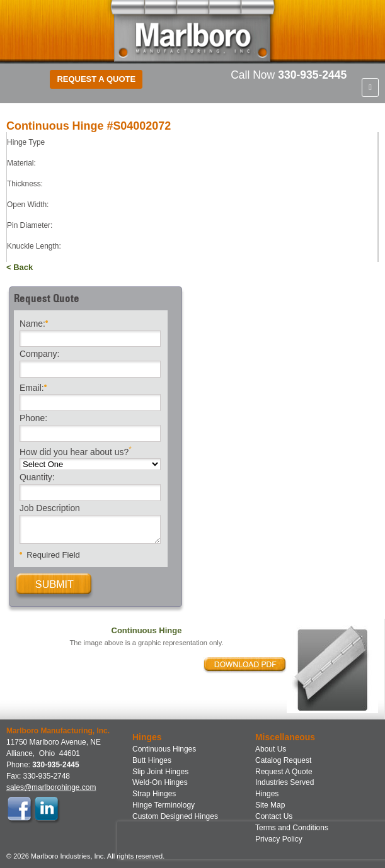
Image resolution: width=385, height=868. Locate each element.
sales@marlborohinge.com (51, 787)
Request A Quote (284, 772)
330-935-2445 (312, 75)
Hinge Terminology (164, 805)
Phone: (33, 419)
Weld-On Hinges (160, 782)
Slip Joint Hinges (160, 772)
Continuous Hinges (164, 749)
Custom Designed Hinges (175, 816)
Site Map (270, 805)
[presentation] (198, 840)
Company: (39, 354)
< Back (20, 267)
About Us (271, 749)
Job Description (50, 509)
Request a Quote (96, 79)
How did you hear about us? (76, 451)
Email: (33, 387)
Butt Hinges (152, 760)
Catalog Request (283, 760)
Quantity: (37, 478)
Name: (34, 323)
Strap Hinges (154, 794)
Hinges (267, 794)
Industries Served (284, 782)
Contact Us (274, 816)
